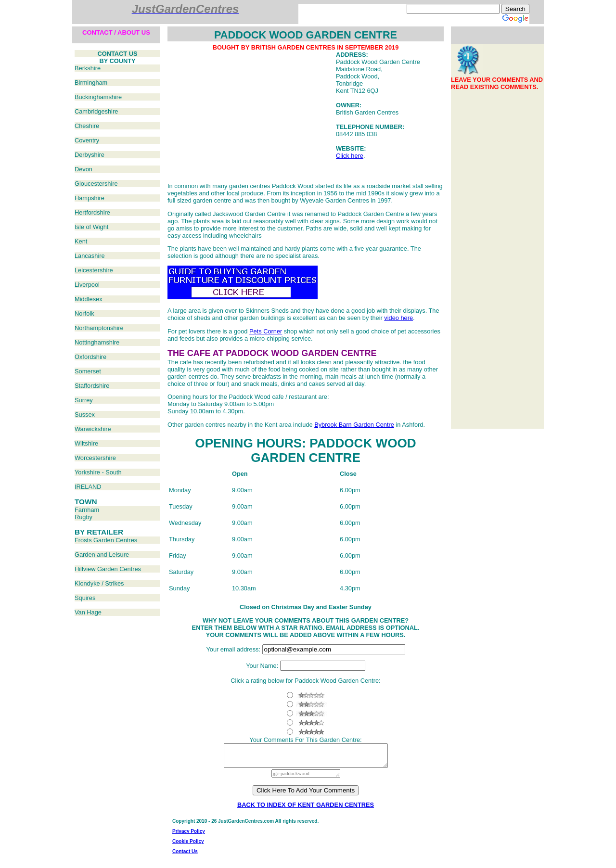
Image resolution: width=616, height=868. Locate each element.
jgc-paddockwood (306, 778)
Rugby (83, 517)
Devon (83, 169)
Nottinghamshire (97, 342)
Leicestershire (94, 270)
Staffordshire (92, 386)
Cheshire (87, 126)
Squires (85, 598)
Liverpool (87, 285)
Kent (81, 241)
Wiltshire (86, 443)
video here (398, 318)
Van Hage (88, 612)
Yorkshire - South (98, 472)
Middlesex (89, 299)
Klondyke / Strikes (99, 583)
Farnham (87, 510)
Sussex (85, 415)
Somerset (88, 371)
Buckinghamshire (98, 97)
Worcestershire (95, 458)
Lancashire (90, 256)
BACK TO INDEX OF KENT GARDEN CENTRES (306, 809)
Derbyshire (90, 155)
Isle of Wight (91, 227)
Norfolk (84, 313)
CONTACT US (118, 54)
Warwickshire (93, 429)
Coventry (87, 140)
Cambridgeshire (96, 111)
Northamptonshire (99, 328)
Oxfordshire (90, 357)
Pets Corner (266, 331)
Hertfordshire (92, 212)
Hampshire (90, 198)
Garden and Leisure (102, 555)
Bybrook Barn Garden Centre (354, 425)
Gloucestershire (96, 184)
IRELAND (88, 487)
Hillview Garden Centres (108, 569)
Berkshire (88, 68)
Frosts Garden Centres (106, 540)
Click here (350, 156)
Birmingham (91, 83)
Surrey (84, 400)
